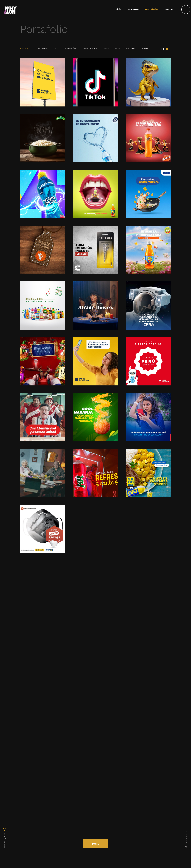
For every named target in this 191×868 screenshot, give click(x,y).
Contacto (170, 9)
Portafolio (151, 9)
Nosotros (133, 9)
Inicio (118, 9)
